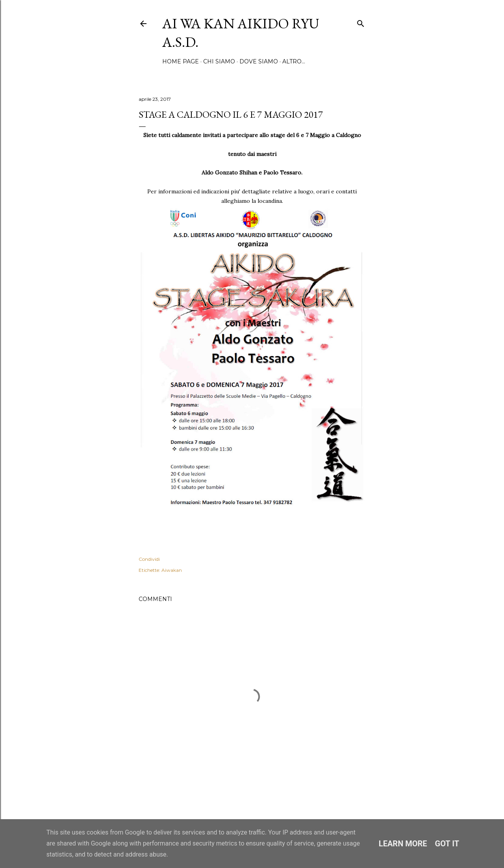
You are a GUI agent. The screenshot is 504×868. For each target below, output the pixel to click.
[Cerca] (361, 22)
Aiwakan (172, 570)
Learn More (403, 844)
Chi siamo (219, 61)
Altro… (294, 61)
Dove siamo (259, 61)
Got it (447, 844)
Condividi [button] (149, 559)
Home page (181, 61)
